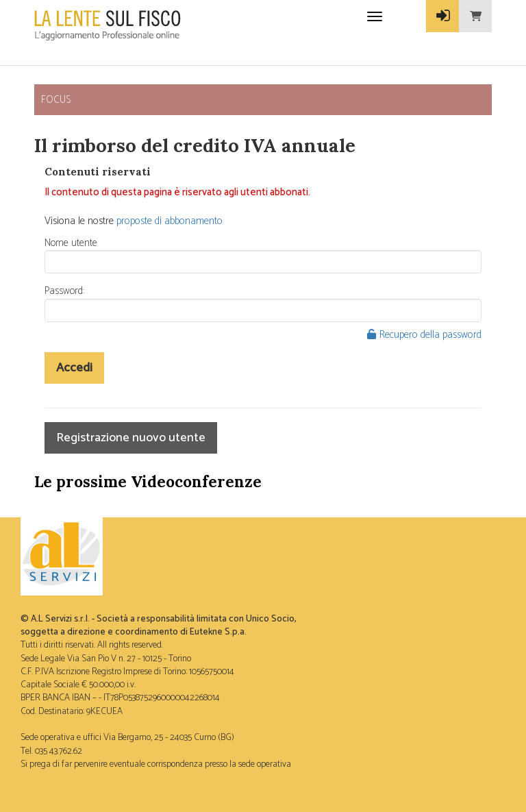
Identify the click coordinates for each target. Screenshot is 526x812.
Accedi (74, 368)
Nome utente (71, 243)
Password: (64, 291)
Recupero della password (424, 335)
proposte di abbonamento (170, 221)
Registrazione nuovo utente (131, 438)
